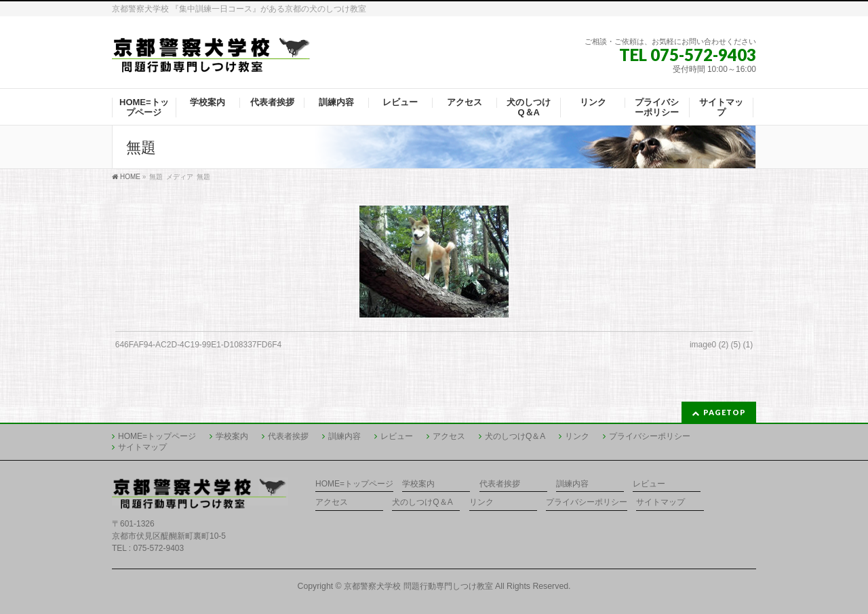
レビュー (397, 436)
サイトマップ (142, 447)
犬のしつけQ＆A (515, 436)
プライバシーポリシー (650, 436)
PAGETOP (725, 412)
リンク (577, 436)
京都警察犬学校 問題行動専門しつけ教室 (418, 586)
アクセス (449, 436)
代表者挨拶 (288, 436)
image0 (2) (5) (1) (721, 345)
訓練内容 (344, 436)
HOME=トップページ (157, 436)
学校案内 (232, 436)
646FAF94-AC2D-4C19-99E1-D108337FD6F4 (198, 345)
